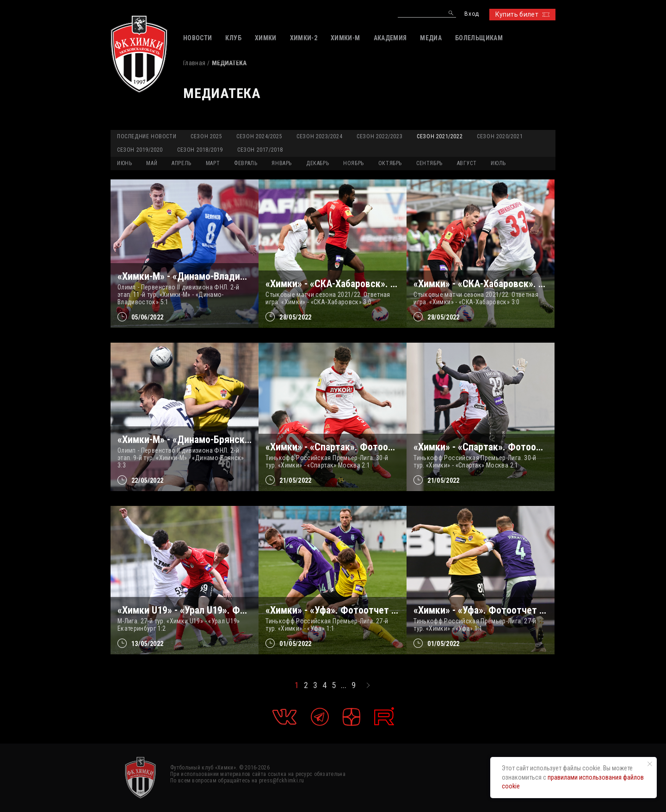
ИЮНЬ (124, 163)
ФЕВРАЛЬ (246, 163)
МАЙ (152, 163)
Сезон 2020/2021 (500, 136)
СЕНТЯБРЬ (429, 163)
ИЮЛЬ (498, 163)
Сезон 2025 (206, 136)
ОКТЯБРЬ (390, 163)
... (344, 685)
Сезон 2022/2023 (379, 136)
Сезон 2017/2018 (260, 150)
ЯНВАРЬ (282, 163)
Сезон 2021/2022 (440, 136)
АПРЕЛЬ (182, 163)
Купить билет (522, 14)
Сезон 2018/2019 (200, 150)
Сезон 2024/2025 (259, 136)
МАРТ (213, 163)
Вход (472, 14)
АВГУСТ (467, 163)
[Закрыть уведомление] (650, 764)
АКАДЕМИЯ (390, 38)
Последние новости (147, 136)
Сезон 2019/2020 (140, 150)
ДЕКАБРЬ (318, 163)
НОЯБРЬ (354, 163)
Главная (194, 63)
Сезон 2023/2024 (319, 136)
